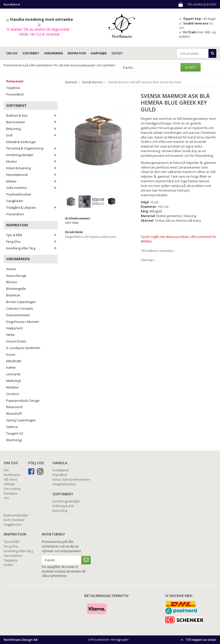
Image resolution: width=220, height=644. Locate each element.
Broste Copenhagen (21, 302)
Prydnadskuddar (19, 194)
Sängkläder (15, 201)
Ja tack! (191, 67)
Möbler (32, 181)
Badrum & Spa (32, 115)
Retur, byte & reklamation (71, 479)
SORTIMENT (31, 53)
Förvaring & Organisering (32, 148)
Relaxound (14, 407)
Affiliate (9, 484)
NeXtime (12, 387)
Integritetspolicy (64, 484)
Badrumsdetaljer (16, 515)
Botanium (13, 295)
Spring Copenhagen (21, 420)
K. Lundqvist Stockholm (23, 348)
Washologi (14, 440)
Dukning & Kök (63, 506)
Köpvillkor (60, 475)
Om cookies (12, 489)
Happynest (14, 328)
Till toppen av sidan (198, 640)
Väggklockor (13, 524)
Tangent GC (15, 433)
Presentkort (15, 94)
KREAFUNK (14, 361)
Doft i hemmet (14, 520)
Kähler (11, 367)
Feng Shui (32, 242)
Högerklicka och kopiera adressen (91, 237)
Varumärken (13, 556)
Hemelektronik (32, 175)
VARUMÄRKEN (53, 53)
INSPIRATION (77, 53)
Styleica (12, 427)
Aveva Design (16, 276)
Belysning (32, 129)
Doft (32, 135)
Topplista (13, 88)
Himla (10, 335)
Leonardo (13, 374)
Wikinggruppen (120, 640)
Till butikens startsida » (158, 251)
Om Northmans (12, 472)
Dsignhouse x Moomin (23, 322)
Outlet (117, 53)
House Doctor (16, 341)
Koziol (11, 354)
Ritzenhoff (14, 413)
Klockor (32, 161)
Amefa (11, 269)
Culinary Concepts (20, 308)
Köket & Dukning (32, 168)
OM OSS (12, 53)
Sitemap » (148, 260)
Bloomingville (16, 289)
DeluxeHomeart (18, 315)
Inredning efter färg (32, 248)
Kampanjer (99, 53)
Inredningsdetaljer (32, 155)
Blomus (12, 282)
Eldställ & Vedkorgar (21, 142)
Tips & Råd (32, 235)
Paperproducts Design (23, 401)
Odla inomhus (32, 188)
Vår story (10, 479)
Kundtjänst (61, 470)
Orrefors (13, 394)
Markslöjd (13, 381)
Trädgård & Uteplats (32, 207)
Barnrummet (32, 122)
